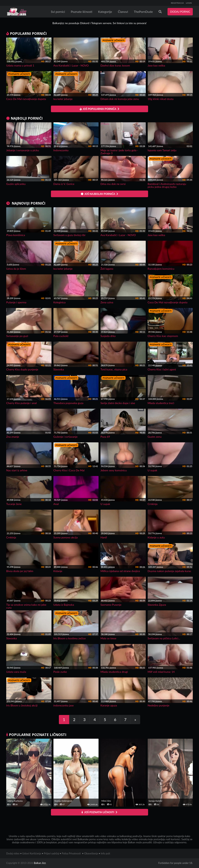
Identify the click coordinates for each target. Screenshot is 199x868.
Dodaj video (13, 853)
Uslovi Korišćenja (32, 853)
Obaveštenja (91, 853)
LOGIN (189, 3)
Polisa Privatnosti (71, 853)
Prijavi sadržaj (51, 853)
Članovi (123, 12)
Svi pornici (58, 12)
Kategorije (105, 12)
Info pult (106, 853)
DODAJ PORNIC (180, 12)
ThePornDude (143, 12)
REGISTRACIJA (177, 3)
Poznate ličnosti (81, 12)
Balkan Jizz (40, 863)
